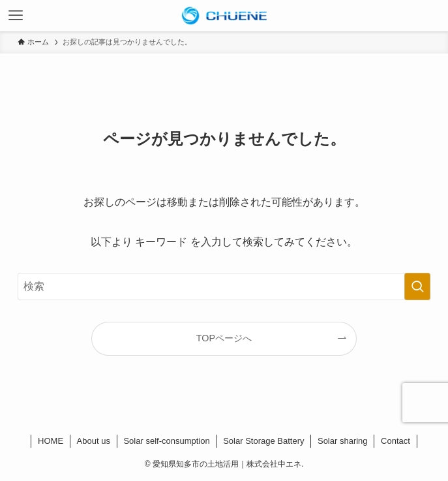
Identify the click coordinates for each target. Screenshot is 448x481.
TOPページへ (224, 338)
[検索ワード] (224, 287)
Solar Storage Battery (263, 441)
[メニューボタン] (16, 16)
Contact (396, 441)
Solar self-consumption (166, 441)
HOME (51, 441)
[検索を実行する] (417, 287)
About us (94, 441)
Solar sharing (343, 441)
